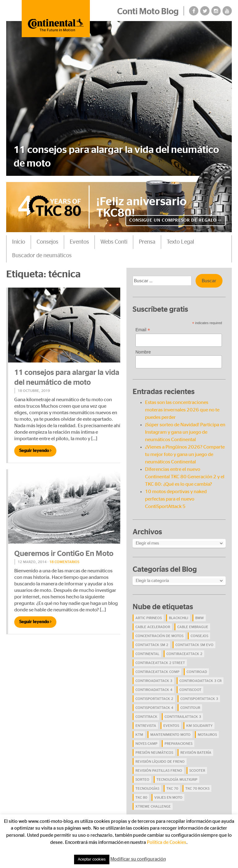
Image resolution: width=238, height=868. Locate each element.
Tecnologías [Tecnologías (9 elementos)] (147, 788)
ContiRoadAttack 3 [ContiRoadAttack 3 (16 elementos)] (154, 681)
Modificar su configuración (138, 859)
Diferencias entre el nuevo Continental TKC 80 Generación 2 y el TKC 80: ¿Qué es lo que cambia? (185, 477)
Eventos (79, 242)
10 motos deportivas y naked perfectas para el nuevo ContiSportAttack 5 (176, 499)
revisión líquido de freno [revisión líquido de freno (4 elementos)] (160, 762)
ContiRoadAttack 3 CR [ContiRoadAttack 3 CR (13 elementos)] (201, 681)
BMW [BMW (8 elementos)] (200, 618)
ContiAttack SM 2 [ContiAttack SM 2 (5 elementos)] (152, 645)
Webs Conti (114, 242)
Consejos (47, 242)
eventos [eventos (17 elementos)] (171, 726)
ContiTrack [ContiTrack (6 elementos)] (146, 717)
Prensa (147, 242)
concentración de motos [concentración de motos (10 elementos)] (159, 636)
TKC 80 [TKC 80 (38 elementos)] (141, 797)
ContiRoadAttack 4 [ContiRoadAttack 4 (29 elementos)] (154, 690)
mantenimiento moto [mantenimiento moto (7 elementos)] (170, 735)
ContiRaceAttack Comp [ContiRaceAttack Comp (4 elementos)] (157, 672)
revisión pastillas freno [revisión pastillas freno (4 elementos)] (159, 770)
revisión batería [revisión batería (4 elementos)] (196, 753)
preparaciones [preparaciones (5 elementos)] (178, 744)
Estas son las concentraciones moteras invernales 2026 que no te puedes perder (182, 410)
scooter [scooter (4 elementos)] (197, 770)
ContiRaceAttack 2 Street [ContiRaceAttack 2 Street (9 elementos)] (160, 663)
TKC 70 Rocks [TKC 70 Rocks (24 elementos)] (197, 788)
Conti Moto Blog (148, 12)
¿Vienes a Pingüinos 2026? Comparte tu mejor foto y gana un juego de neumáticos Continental (185, 454)
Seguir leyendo (35, 451)
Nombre (143, 352)
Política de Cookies (167, 842)
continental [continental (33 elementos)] (147, 654)
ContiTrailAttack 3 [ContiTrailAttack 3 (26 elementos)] (183, 717)
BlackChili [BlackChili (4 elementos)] (178, 618)
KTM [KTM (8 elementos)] (139, 735)
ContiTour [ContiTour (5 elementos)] (190, 708)
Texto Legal (180, 242)
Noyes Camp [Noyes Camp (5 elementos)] (146, 744)
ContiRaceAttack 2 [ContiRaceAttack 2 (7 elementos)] (184, 654)
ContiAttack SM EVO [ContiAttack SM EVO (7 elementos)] (194, 645)
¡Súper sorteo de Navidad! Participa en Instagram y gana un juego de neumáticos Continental (185, 432)
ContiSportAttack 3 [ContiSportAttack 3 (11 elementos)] (199, 699)
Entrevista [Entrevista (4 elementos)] (146, 726)
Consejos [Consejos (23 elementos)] (199, 636)
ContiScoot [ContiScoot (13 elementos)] (190, 690)
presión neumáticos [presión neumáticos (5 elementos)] (154, 753)
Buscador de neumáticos (42, 256)
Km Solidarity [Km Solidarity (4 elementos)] (199, 726)
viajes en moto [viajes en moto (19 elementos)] (168, 797)
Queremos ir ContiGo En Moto (64, 554)
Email (143, 330)
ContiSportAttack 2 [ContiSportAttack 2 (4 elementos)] (154, 699)
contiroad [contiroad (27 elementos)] (197, 672)
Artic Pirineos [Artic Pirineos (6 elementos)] (149, 618)
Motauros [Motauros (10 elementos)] (207, 735)
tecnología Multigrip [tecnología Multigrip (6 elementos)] (177, 779)
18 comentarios (64, 562)
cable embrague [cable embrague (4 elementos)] (193, 627)
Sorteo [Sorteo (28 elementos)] (142, 779)
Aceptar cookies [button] (92, 859)
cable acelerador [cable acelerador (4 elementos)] (153, 627)
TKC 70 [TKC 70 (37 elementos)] (172, 788)
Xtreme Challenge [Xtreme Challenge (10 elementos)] (153, 806)
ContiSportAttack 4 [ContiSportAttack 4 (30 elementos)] (154, 708)
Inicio (19, 242)
